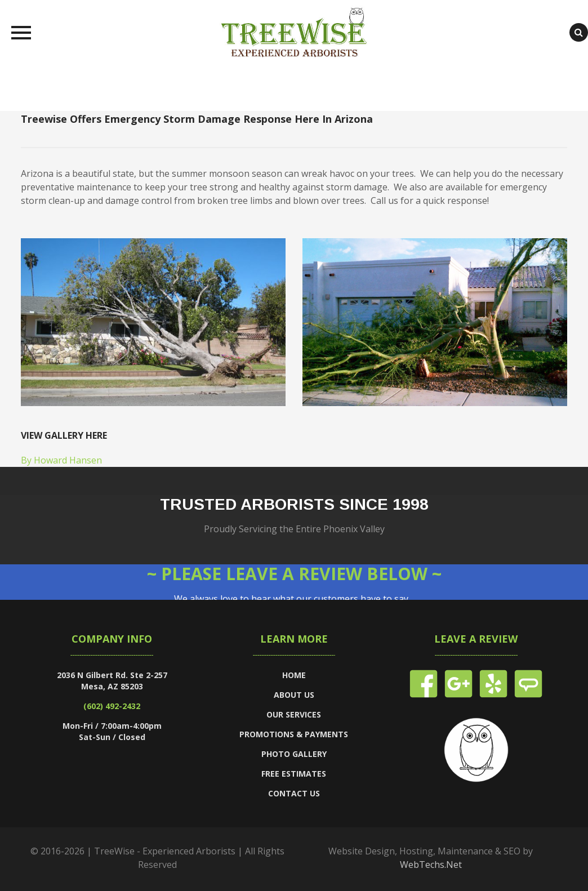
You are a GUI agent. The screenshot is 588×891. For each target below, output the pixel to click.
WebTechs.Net (431, 865)
